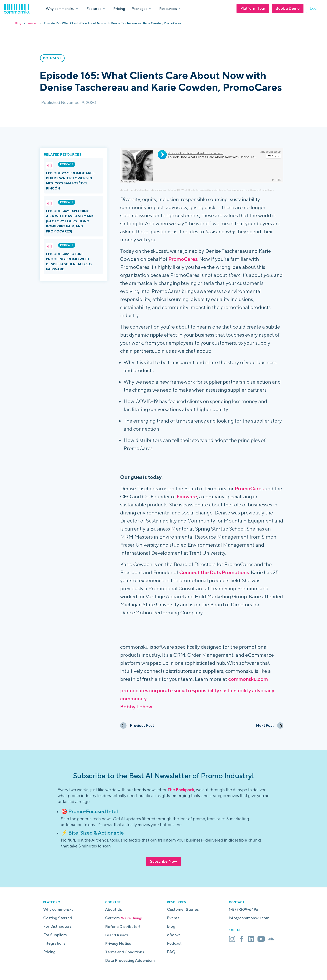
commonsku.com (248, 679)
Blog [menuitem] (171, 926)
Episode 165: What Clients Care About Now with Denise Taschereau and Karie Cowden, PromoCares (221, 190)
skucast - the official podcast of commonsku (143, 190)
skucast (33, 23)
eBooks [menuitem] (174, 935)
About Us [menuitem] (113, 909)
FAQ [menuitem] (171, 952)
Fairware (187, 496)
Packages (139, 9)
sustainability (236, 690)
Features (94, 9)
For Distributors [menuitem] (57, 926)
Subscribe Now (163, 861)
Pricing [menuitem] (49, 952)
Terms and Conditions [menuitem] (125, 952)
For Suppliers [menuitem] (55, 935)
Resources (168, 9)
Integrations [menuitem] (54, 943)
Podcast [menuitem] (174, 943)
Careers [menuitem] (124, 918)
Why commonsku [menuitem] (58, 909)
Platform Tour (253, 8)
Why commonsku (60, 9)
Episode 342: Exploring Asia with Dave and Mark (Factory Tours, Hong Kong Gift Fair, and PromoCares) (70, 221)
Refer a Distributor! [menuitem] (123, 927)
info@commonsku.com (249, 918)
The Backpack (181, 790)
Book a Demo (288, 8)
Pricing (119, 9)
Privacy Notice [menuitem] (118, 943)
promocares (134, 690)
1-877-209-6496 (244, 909)
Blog (18, 23)
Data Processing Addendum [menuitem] (130, 960)
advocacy (263, 690)
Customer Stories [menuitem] (183, 909)
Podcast (67, 164)
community (133, 698)
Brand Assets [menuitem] (117, 935)
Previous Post (137, 726)
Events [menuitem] (173, 918)
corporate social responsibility (184, 690)
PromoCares (183, 259)
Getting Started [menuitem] (58, 918)
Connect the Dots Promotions (214, 572)
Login (315, 8)
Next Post (270, 726)
